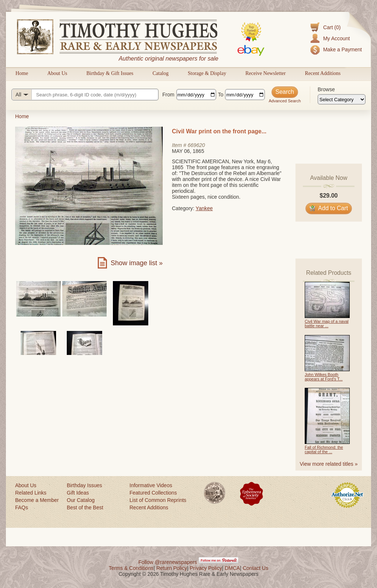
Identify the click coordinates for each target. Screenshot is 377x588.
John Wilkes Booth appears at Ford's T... (324, 377)
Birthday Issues (84, 485)
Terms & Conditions (131, 568)
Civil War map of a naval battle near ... (327, 324)
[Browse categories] (342, 99)
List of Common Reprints (158, 500)
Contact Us (255, 568)
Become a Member (37, 500)
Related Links (31, 493)
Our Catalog (81, 500)
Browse (326, 89)
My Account (336, 38)
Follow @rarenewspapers (168, 562)
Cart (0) (332, 27)
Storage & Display (207, 73)
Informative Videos (151, 485)
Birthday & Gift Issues (110, 73)
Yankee (204, 208)
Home (22, 73)
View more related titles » (329, 464)
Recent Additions (323, 73)
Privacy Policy (206, 568)
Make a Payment (343, 49)
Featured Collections (153, 493)
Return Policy (172, 568)
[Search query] (85, 95)
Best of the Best (85, 507)
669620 (196, 145)
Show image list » (137, 263)
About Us (57, 73)
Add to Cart (329, 208)
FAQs (22, 507)
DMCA (232, 568)
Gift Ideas (78, 493)
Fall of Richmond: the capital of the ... (324, 449)
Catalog (160, 73)
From (168, 95)
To (221, 95)
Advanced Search (285, 101)
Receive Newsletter (265, 73)
